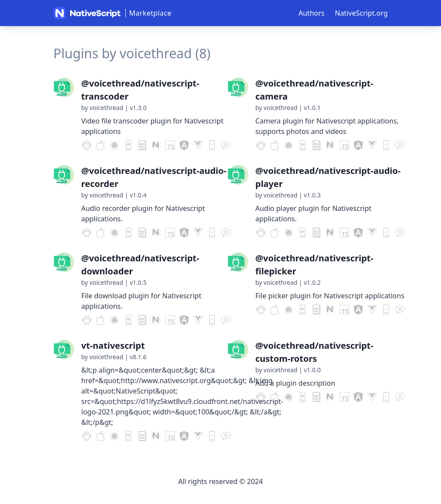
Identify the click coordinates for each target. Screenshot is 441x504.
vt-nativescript (113, 345)
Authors (312, 13)
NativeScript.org (361, 13)
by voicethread (103, 108)
